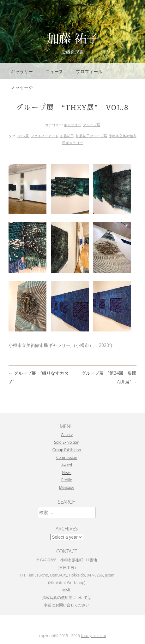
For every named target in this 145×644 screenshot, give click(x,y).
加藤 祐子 (73, 38)
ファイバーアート (45, 136)
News (66, 472)
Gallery (66, 435)
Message (67, 487)
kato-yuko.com (94, 636)
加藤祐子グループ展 (91, 136)
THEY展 (23, 136)
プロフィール (89, 71)
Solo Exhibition (67, 442)
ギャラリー (22, 71)
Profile (67, 480)
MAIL (66, 590)
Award (67, 465)
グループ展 (91, 125)
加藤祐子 (67, 136)
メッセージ (22, 87)
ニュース (54, 71)
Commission (67, 457)
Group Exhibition (67, 450)
